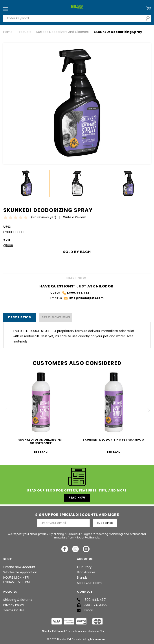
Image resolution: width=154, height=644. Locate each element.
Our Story (84, 567)
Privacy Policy (14, 605)
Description (20, 317)
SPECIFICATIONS (56, 317)
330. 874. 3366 (92, 605)
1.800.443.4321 (76, 293)
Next (148, 410)
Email (85, 610)
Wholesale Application (20, 572)
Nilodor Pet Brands (69, 639)
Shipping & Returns (18, 600)
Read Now (77, 498)
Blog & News (86, 572)
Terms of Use (14, 610)
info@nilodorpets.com (84, 298)
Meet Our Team (89, 583)
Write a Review (74, 217)
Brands (82, 578)
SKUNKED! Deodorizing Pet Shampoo (113, 440)
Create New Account (19, 567)
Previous (6, 410)
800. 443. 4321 (92, 600)
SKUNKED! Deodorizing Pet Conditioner (41, 441)
